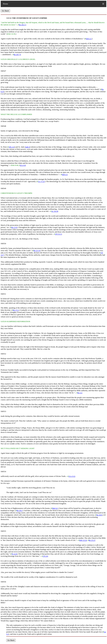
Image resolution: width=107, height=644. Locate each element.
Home (6, 4)
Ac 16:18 (55, 211)
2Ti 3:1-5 (59, 234)
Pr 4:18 (14, 554)
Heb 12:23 (83, 540)
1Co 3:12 (72, 476)
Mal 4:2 (55, 508)
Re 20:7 (17, 54)
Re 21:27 (92, 540)
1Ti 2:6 (45, 556)
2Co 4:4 (23, 165)
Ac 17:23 (41, 181)
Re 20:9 (99, 515)
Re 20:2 (22, 25)
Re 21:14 (37, 250)
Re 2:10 (14, 227)
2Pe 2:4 (11, 147)
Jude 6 (28, 147)
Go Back (5, 11)
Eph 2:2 (89, 39)
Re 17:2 (16, 310)
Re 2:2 (80, 393)
